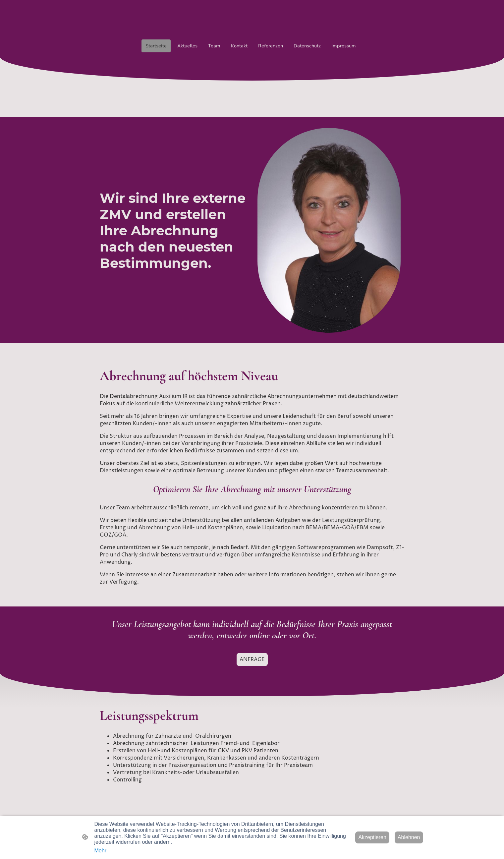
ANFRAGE (252, 659)
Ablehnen (409, 837)
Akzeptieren (372, 837)
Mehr (100, 851)
